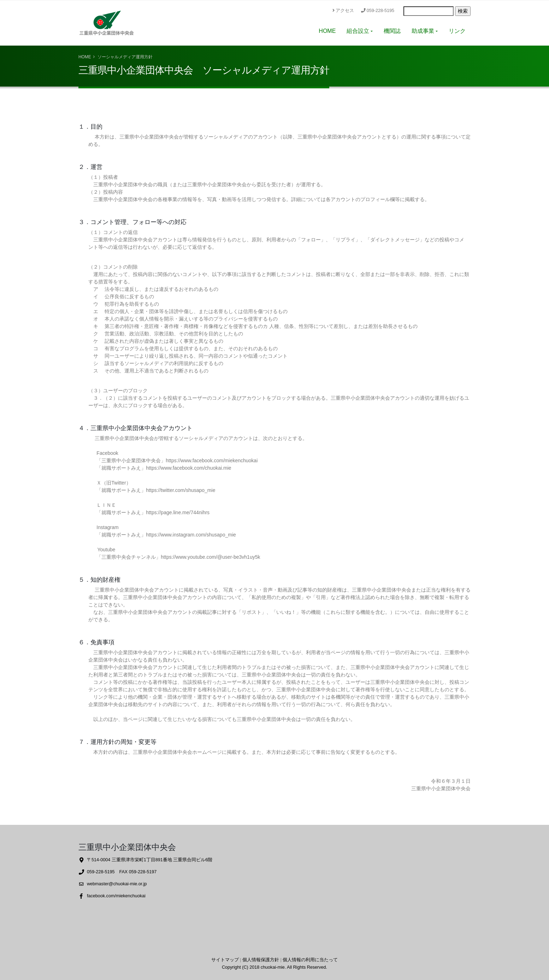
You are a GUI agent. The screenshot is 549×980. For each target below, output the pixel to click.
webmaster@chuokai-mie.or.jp (117, 884)
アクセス (343, 11)
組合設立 (358, 31)
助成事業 (423, 31)
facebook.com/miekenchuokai (116, 896)
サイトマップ (225, 960)
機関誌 (392, 31)
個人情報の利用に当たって (310, 960)
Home (85, 57)
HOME (327, 31)
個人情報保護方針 (261, 960)
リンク (457, 31)
